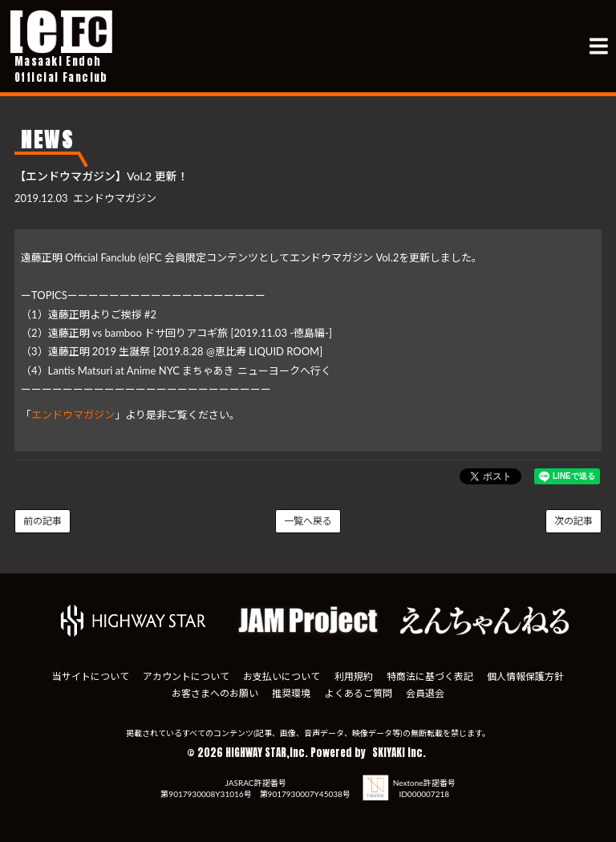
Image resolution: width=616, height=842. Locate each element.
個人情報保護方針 (529, 676)
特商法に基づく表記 (432, 676)
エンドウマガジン (73, 415)
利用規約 (355, 676)
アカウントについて (184, 676)
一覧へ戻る (308, 521)
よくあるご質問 (359, 691)
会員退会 (428, 691)
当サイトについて (87, 676)
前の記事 (43, 521)
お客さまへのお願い (213, 691)
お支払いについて (281, 676)
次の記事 (573, 521)
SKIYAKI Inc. (399, 749)
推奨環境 (290, 691)
